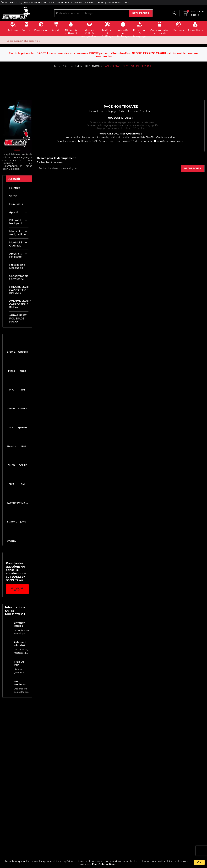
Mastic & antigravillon (18, 233)
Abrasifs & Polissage (16, 255)
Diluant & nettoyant (16, 222)
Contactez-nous (17, 589)
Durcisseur (16, 204)
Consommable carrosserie (19, 277)
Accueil (14, 179)
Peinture (15, 188)
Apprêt (14, 212)
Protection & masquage (17, 266)
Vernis (13, 196)
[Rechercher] (92, 13)
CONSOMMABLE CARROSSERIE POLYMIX (19, 290)
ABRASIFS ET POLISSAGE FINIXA (18, 319)
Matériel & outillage (16, 244)
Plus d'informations (104, 864)
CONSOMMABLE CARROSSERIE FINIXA (19, 304)
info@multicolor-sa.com (115, 3)
